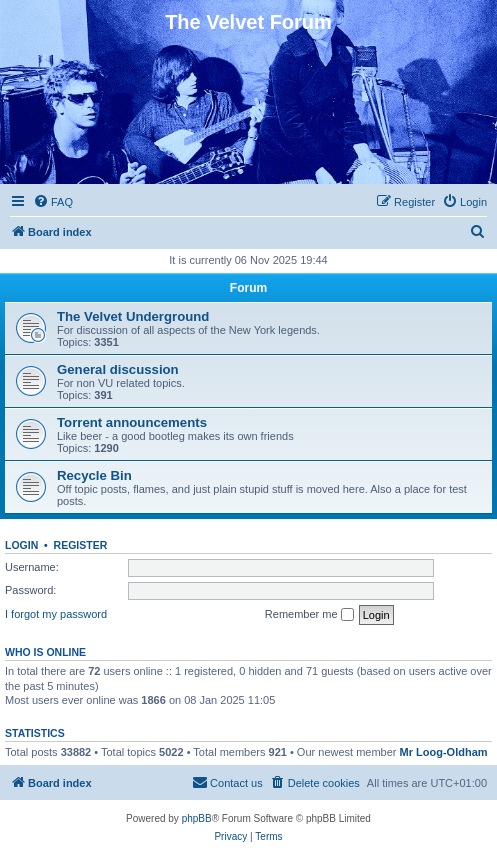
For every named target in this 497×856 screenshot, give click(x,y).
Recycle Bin (94, 475)
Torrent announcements (132, 422)
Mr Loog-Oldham (444, 752)
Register (81, 545)
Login (21, 545)
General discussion (118, 369)
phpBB (197, 818)
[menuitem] (53, 202)
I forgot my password (56, 614)
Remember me (309, 615)
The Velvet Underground (133, 316)
